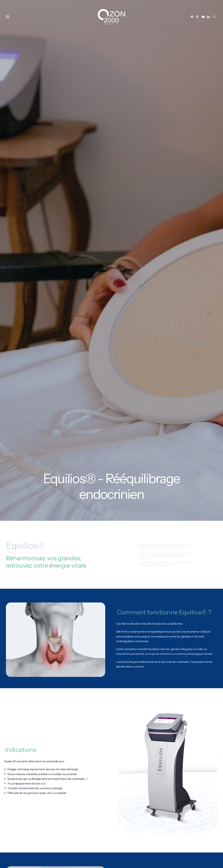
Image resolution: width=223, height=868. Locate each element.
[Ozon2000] (111, 17)
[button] (193, 17)
